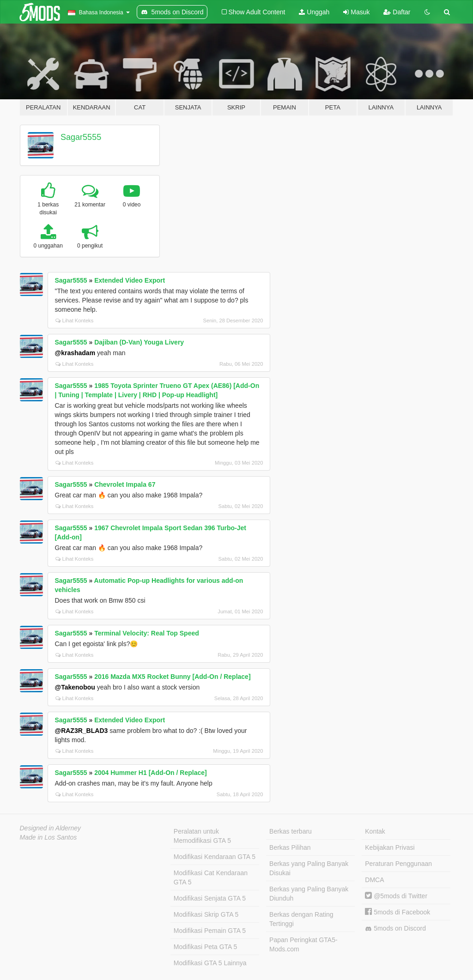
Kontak (375, 831)
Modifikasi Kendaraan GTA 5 (215, 857)
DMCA (374, 880)
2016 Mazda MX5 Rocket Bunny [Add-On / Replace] (172, 677)
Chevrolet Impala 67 (125, 484)
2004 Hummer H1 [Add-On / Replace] (151, 773)
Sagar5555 (81, 137)
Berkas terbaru (291, 831)
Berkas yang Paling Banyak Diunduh (309, 894)
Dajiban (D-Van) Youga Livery (139, 342)
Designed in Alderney (51, 828)
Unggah (314, 12)
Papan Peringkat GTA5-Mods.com (303, 944)
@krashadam (75, 353)
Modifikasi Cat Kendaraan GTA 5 (211, 877)
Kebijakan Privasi (390, 847)
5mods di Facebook (397, 912)
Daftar (397, 12)
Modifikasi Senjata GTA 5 (210, 898)
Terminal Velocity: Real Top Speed (147, 633)
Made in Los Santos (49, 837)
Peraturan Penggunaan (398, 864)
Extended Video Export (130, 280)
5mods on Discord (395, 929)
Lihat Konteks (75, 321)
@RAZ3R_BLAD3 (82, 731)
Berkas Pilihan (290, 847)
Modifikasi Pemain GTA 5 (210, 931)
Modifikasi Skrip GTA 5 (206, 914)
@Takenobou (75, 687)
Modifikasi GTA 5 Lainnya (210, 963)
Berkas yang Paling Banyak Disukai (309, 868)
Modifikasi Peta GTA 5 (205, 947)
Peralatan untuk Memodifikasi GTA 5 (202, 836)
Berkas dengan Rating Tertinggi (301, 919)
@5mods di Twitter (396, 896)
